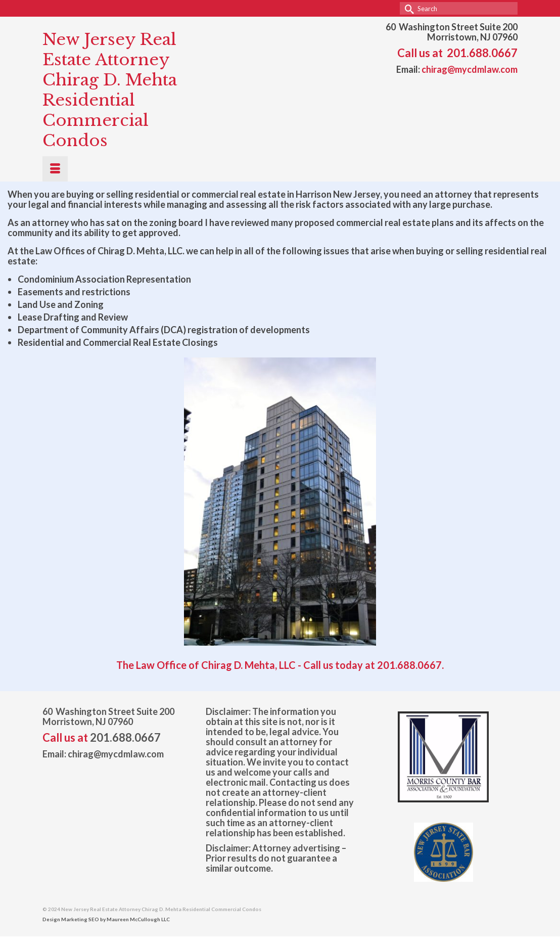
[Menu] (55, 169)
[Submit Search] (407, 8)
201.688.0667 (482, 53)
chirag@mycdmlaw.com (470, 69)
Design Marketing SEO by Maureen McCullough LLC (106, 919)
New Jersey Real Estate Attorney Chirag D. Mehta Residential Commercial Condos (110, 90)
